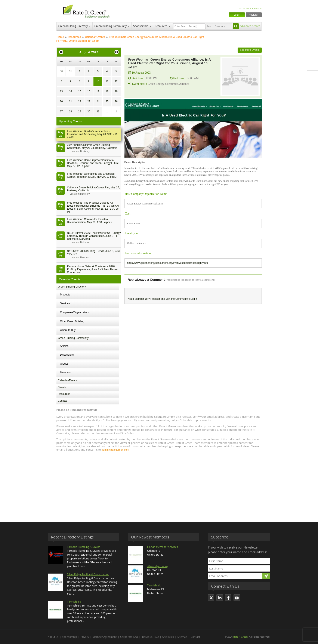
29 (80, 112)
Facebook (312, 38)
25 (107, 101)
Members (65, 373)
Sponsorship (141, 26)
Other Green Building (72, 321)
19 (116, 91)
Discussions (67, 355)
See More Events (250, 50)
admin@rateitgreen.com (115, 450)
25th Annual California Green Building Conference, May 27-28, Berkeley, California (92, 146)
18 (107, 91)
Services (65, 303)
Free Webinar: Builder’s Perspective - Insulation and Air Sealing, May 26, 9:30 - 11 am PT (92, 134)
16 (89, 91)
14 (70, 91)
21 (70, 101)
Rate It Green (240, 637)
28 (70, 112)
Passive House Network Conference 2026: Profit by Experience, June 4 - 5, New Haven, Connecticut (93, 269)
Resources (161, 26)
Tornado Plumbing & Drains (84, 547)
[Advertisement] (159, 485)
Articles (64, 346)
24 (98, 101)
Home (60, 37)
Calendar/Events (95, 37)
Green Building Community (110, 26)
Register (254, 15)
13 (61, 91)
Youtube (312, 65)
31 (70, 71)
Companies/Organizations (75, 312)
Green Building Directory (73, 26)
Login (237, 15)
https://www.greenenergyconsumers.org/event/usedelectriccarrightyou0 (168, 263)
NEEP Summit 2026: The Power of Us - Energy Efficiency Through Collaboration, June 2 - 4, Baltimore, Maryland (94, 236)
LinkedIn (312, 56)
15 (80, 91)
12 (116, 81)
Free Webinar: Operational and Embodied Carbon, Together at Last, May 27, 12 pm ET (92, 175)
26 (116, 101)
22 (80, 101)
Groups (64, 364)
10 (98, 81)
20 (61, 101)
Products (65, 295)
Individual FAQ (150, 637)
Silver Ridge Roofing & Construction (88, 574)
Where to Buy (68, 330)
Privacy (85, 637)
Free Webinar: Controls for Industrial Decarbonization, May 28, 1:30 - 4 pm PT (91, 221)
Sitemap (182, 637)
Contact (62, 401)
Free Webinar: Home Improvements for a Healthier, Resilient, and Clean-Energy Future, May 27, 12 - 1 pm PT (93, 163)
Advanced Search (250, 26)
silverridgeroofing (158, 566)
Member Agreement (105, 637)
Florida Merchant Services (163, 547)
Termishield (74, 602)
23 (89, 101)
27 (61, 112)
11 (107, 81)
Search (62, 387)
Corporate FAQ (129, 637)
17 (98, 91)
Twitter (312, 47)
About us (53, 637)
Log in (194, 299)
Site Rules (168, 637)
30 (61, 71)
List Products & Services (250, 8)
